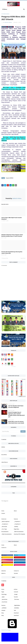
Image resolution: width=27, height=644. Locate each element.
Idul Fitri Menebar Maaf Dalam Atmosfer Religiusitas (16, 407)
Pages (3, 592)
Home (3, 511)
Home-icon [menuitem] (4, 519)
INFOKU (3, 447)
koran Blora (4, 455)
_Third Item (16, 599)
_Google (16, 594)
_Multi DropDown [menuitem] (5, 521)
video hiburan (5, 462)
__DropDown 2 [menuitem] (5, 524)
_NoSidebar (16, 608)
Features (3, 605)
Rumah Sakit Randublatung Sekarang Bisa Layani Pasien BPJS (12, 252)
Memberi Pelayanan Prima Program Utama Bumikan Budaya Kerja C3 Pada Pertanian (12, 235)
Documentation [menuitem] (5, 532)
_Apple (3, 597)
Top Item (16, 573)
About (15, 511)
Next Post (23, 258)
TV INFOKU (4, 439)
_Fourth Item (4, 602)
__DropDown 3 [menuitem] (17, 524)
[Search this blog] (11, 431)
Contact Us (4, 548)
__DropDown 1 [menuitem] (17, 521)
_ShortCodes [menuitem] (4, 527)
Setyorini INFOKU (5, 14)
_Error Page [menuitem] (4, 529)
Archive (16, 589)
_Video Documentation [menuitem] (7, 534)
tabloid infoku (8, 22)
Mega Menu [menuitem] (16, 529)
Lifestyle (3, 610)
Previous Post (5, 258)
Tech (15, 610)
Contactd (16, 592)
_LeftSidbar (4, 608)
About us (3, 573)
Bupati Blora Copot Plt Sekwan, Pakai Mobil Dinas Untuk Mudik (16, 422)
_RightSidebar (17, 605)
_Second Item (4, 599)
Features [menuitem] (16, 519)
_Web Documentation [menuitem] (19, 532)
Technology (4, 594)
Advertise (4, 571)
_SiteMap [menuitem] (16, 527)
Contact (3, 513)
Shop (3, 613)
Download (16, 613)
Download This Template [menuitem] (19, 534)
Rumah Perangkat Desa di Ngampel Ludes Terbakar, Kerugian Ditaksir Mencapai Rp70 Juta (16, 415)
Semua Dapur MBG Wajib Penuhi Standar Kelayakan (12, 218)
